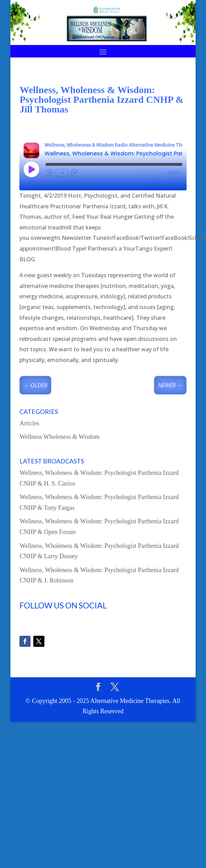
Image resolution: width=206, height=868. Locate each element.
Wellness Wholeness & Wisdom (59, 437)
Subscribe (149, 184)
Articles (29, 423)
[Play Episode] (31, 169)
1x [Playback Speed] (62, 173)
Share (175, 184)
